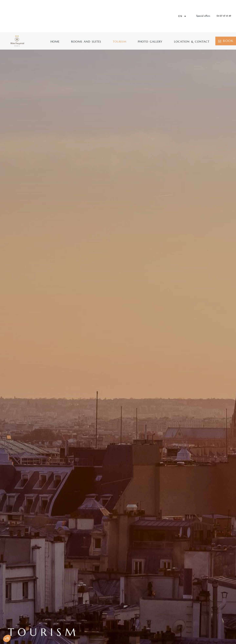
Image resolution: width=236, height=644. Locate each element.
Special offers (203, 16)
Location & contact (192, 42)
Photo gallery (150, 42)
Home (55, 42)
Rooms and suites (86, 42)
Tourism (120, 42)
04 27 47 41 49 (224, 16)
